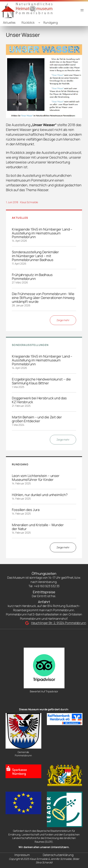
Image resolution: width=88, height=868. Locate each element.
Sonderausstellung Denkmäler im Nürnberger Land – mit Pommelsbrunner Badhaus (35, 256)
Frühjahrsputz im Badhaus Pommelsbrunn (32, 277)
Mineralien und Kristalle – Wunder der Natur (38, 527)
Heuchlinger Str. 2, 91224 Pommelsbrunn (59, 623)
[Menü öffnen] (82, 10)
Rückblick (28, 23)
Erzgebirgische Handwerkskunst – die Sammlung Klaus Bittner (41, 381)
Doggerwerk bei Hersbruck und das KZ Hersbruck (39, 400)
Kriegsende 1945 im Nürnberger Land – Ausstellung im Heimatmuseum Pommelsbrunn (42, 233)
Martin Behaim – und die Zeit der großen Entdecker (37, 419)
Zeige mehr (63, 320)
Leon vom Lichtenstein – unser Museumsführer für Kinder (36, 478)
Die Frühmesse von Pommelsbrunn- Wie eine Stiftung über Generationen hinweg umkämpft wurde (43, 298)
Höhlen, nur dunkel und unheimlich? (40, 495)
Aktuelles (9, 23)
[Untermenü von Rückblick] (39, 23)
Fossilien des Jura (26, 510)
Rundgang (51, 23)
